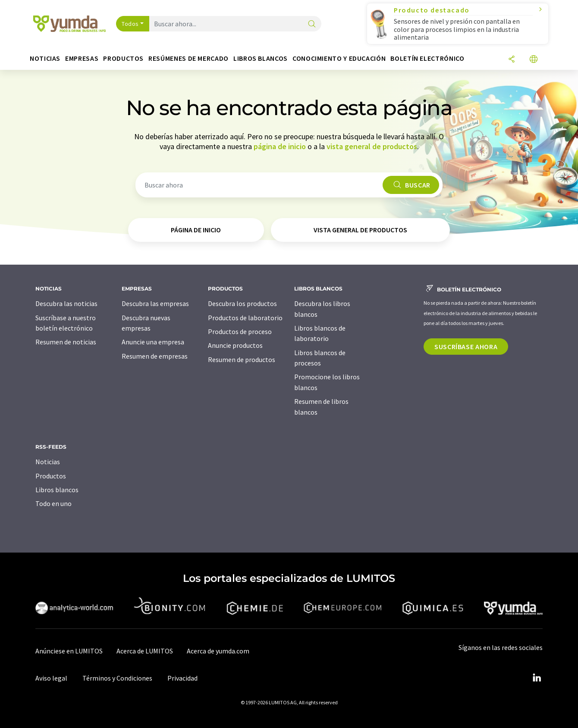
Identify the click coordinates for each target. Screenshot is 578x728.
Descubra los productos (242, 303)
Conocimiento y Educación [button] (339, 58)
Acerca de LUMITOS (145, 651)
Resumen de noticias (66, 342)
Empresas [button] (82, 58)
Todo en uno (53, 503)
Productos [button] (123, 58)
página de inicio (280, 146)
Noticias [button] (45, 58)
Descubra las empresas (155, 303)
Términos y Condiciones (117, 678)
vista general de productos (372, 146)
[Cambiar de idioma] (534, 60)
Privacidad (182, 678)
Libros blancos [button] (261, 58)
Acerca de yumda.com (218, 651)
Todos (130, 24)
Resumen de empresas (155, 356)
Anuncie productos (235, 345)
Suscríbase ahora (466, 347)
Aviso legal (51, 678)
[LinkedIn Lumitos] (537, 678)
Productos (51, 476)
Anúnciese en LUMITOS (69, 651)
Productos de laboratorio (245, 318)
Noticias (48, 462)
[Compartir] (512, 60)
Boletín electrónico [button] (427, 58)
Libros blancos (57, 490)
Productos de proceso (240, 331)
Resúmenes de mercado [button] (188, 58)
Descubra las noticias (66, 303)
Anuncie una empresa (153, 342)
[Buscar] (312, 24)
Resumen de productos (242, 359)
